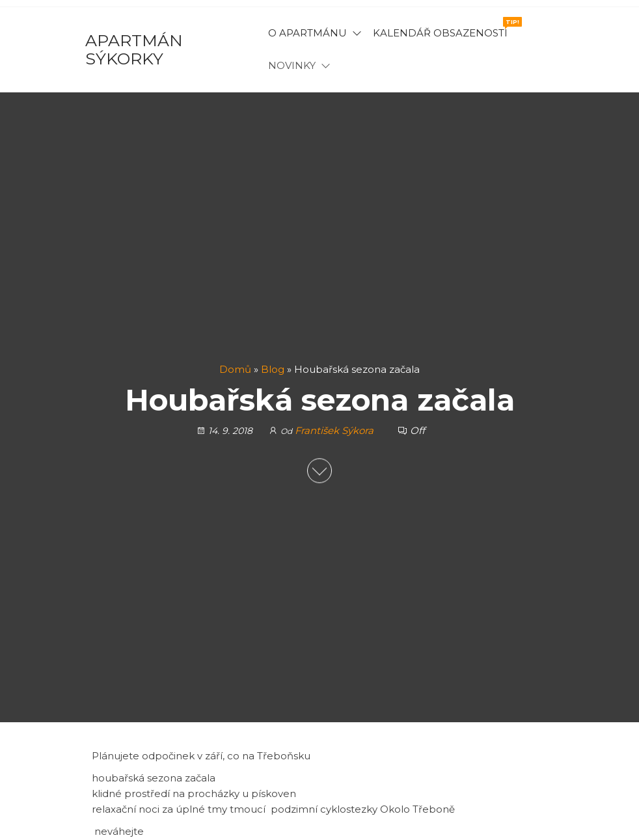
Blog (273, 369)
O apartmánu (307, 33)
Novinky (292, 65)
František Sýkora (335, 430)
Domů (235, 369)
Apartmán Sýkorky (134, 49)
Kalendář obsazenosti (445, 28)
